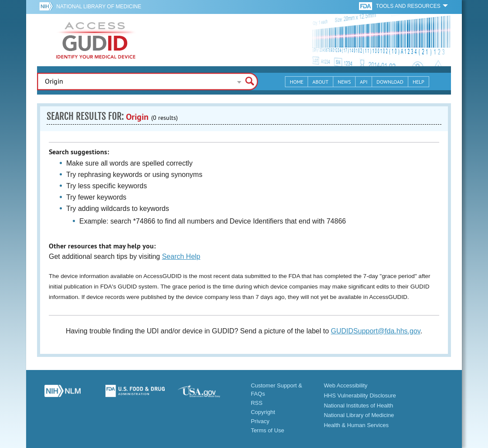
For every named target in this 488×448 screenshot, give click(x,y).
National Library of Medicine (99, 7)
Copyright (263, 412)
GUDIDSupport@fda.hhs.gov (375, 331)
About (320, 82)
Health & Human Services (356, 425)
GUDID (96, 40)
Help (419, 82)
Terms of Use (268, 430)
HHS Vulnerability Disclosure (360, 395)
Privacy (260, 421)
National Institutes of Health (358, 406)
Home (297, 82)
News (344, 82)
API (364, 82)
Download (390, 82)
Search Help (181, 256)
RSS (257, 403)
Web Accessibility (346, 385)
